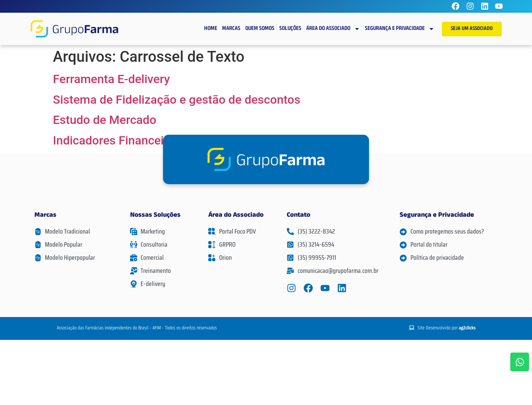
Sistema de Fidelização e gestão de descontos (177, 100)
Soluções (290, 29)
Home (211, 29)
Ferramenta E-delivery (112, 79)
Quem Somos (260, 29)
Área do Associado (333, 29)
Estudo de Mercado (105, 120)
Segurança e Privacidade (400, 29)
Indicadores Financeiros (117, 140)
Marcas (231, 29)
